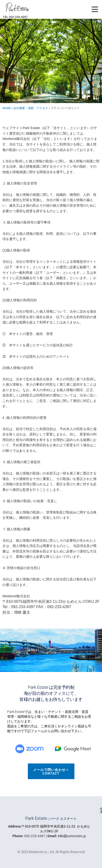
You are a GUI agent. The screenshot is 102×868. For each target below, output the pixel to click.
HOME (7, 108)
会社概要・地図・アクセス (31, 108)
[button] (95, 9)
